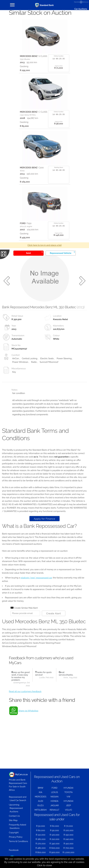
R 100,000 (68, 830)
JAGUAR (55, 805)
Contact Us (14, 816)
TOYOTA (68, 792)
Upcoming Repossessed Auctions (16, 808)
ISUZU (41, 805)
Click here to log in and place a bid (44, 245)
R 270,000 (41, 844)
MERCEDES (41, 797)
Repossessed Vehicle (62, 253)
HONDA (55, 801)
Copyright (14, 833)
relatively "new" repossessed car (36, 578)
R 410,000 (68, 844)
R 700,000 (68, 848)
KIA (41, 792)
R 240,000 (68, 839)
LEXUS (55, 792)
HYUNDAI (68, 788)
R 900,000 (55, 852)
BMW (41, 788)
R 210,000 (55, 839)
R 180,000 (41, 839)
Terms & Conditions (19, 841)
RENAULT (55, 810)
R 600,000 (55, 848)
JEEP (68, 805)
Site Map (13, 820)
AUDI (41, 801)
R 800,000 (41, 852)
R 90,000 (55, 830)
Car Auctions (81, 9)
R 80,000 (41, 830)
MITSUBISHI (41, 810)
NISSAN (54, 797)
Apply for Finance (44, 519)
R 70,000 (68, 826)
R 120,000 (55, 835)
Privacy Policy (16, 837)
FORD (55, 788)
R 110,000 (41, 835)
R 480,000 (41, 848)
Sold (34, 253)
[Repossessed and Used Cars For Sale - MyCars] (45, 5)
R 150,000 (68, 835)
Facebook (14, 850)
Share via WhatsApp (28, 711)
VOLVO (68, 810)
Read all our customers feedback (25, 691)
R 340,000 (55, 844)
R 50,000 (41, 826)
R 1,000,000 (68, 852)
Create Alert (54, 613)
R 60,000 (54, 826)
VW (68, 797)
